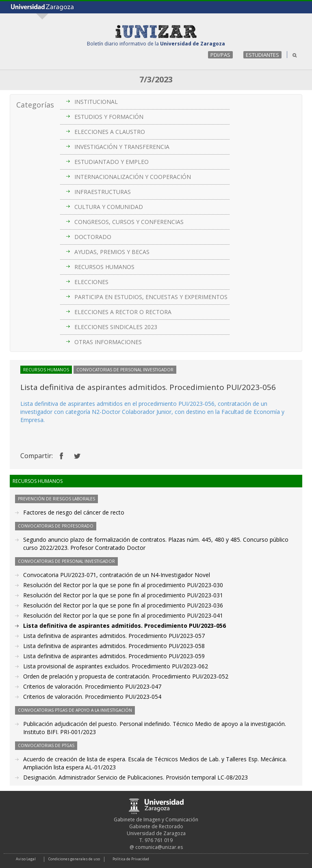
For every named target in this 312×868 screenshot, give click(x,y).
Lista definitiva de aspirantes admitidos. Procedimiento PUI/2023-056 (125, 626)
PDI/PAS (220, 55)
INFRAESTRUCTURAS (103, 192)
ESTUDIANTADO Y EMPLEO (112, 162)
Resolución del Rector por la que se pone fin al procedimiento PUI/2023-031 (123, 595)
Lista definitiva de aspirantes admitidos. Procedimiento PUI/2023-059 (114, 656)
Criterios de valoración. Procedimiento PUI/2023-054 (92, 697)
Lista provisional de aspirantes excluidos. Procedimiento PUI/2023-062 (116, 666)
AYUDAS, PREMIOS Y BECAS (112, 252)
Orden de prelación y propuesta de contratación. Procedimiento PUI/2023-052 (126, 676)
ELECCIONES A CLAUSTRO (110, 132)
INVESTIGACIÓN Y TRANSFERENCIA (122, 147)
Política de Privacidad (131, 859)
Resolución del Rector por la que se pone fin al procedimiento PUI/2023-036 (123, 605)
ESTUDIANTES (262, 55)
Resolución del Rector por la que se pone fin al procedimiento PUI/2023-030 (123, 585)
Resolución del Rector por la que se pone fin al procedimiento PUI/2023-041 (123, 615)
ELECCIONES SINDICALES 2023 (116, 327)
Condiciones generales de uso (74, 859)
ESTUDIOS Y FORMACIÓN (109, 117)
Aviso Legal (26, 859)
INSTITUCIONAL (96, 102)
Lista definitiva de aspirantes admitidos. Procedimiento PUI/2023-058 (114, 646)
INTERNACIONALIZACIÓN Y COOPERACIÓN (133, 177)
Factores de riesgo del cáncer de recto (74, 512)
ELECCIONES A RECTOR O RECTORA (123, 312)
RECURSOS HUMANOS (104, 267)
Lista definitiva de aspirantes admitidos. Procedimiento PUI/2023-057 (114, 636)
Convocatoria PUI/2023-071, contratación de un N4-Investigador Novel (117, 575)
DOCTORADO (93, 237)
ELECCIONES (91, 282)
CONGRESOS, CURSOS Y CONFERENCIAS (129, 222)
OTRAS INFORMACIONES (108, 342)
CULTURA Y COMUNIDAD (109, 207)
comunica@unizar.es (159, 847)
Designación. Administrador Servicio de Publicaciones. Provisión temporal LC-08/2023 (135, 777)
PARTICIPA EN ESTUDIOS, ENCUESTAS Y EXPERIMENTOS (151, 297)
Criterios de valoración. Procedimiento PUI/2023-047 (92, 686)
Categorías (35, 105)
